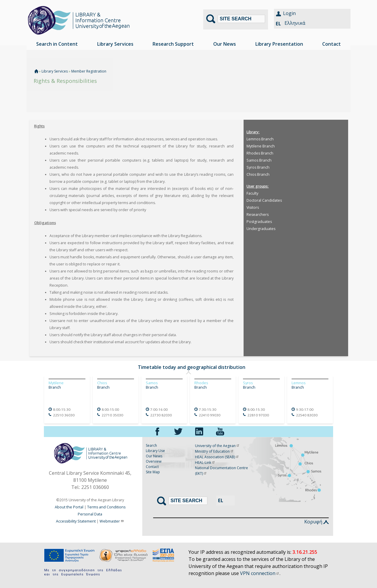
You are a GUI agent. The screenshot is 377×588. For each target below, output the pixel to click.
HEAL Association (217, 457)
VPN (260, 573)
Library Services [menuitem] (115, 44)
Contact (152, 467)
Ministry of (214, 451)
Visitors (253, 207)
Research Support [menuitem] (173, 44)
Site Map (153, 472)
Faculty (252, 193)
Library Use (155, 451)
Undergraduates (261, 229)
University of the (217, 446)
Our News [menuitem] (225, 44)
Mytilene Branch (261, 146)
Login (289, 13)
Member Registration (89, 71)
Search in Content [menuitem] (57, 44)
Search (151, 445)
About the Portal (69, 507)
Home (36, 71)
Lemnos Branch (260, 139)
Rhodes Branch (260, 153)
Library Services (55, 71)
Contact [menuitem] (331, 44)
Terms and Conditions (106, 507)
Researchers (258, 215)
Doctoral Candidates (264, 200)
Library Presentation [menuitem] (279, 44)
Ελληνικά (295, 23)
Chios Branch (258, 174)
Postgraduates (259, 222)
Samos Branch (259, 160)
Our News (154, 456)
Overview (154, 461)
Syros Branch (258, 167)
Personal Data (90, 514)
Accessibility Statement (76, 521)
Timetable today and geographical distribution (192, 367)
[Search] (241, 19)
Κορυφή (316, 522)
